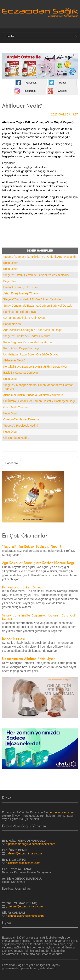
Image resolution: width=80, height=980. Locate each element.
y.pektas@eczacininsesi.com (24, 906)
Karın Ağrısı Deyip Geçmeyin (22, 348)
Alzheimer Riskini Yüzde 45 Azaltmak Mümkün (33, 395)
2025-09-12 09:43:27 (64, 114)
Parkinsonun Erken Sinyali (20, 312)
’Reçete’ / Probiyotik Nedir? (21, 426)
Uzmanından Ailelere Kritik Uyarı (24, 318)
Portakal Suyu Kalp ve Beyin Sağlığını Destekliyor (35, 367)
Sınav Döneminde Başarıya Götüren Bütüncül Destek (38, 306)
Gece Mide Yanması (16, 407)
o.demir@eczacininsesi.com (24, 853)
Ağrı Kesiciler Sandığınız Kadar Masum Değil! (33, 330)
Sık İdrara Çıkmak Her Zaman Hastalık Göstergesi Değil (39, 401)
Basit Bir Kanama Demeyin (21, 373)
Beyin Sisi (10, 281)
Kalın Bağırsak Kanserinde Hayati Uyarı (29, 342)
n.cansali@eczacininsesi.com (25, 916)
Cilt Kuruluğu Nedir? (16, 438)
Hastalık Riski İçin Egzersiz (21, 287)
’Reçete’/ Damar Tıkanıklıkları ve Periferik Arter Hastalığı (40, 257)
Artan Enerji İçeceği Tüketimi (22, 293)
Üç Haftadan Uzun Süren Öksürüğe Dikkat (31, 354)
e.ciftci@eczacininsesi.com (23, 863)
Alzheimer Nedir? (14, 360)
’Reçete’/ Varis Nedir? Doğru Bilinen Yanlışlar (32, 299)
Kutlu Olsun (11, 263)
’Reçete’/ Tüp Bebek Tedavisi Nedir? (27, 336)
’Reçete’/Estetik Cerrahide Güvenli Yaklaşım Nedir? (36, 275)
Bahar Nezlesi (12, 324)
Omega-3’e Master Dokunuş (21, 419)
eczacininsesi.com (62, 812)
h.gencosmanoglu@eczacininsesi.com (30, 844)
